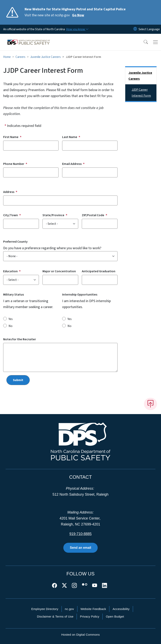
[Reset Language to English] (135, 29)
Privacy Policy (90, 616)
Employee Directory (45, 609)
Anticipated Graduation (99, 271)
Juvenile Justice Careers (45, 57)
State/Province (53, 215)
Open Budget (115, 616)
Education (10, 271)
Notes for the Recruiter (20, 339)
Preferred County (15, 242)
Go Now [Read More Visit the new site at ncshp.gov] (78, 15)
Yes (11, 319)
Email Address (72, 164)
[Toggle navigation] (155, 42)
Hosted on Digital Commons (80, 635)
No (11, 326)
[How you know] (77, 29)
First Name (11, 137)
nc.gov (69, 609)
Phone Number (14, 164)
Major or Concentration (59, 271)
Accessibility (121, 609)
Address (9, 192)
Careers (20, 57)
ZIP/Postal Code (93, 215)
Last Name (70, 137)
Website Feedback (93, 609)
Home (7, 57)
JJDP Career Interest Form (141, 93)
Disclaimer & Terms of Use (55, 616)
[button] (143, 42)
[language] (149, 29)
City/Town (11, 215)
